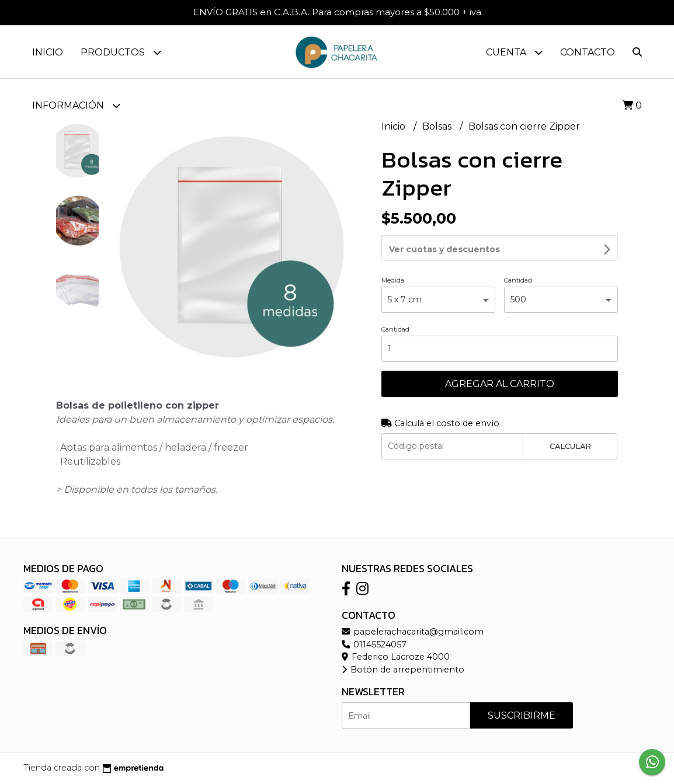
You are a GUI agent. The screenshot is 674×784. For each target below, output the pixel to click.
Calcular (570, 415)
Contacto (588, 52)
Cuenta (514, 52)
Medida (393, 249)
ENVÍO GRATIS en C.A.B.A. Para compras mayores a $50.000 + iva (337, 12)
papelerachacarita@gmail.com (413, 632)
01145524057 (374, 644)
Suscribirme (522, 715)
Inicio (48, 52)
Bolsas (438, 126)
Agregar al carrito (500, 352)
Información (76, 105)
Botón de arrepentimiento (403, 670)
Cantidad (518, 249)
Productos (121, 52)
